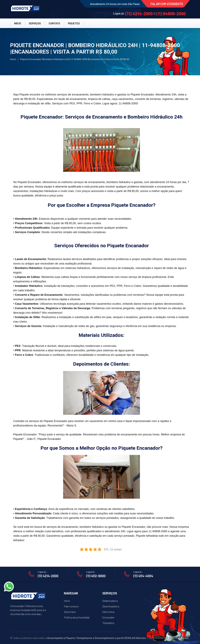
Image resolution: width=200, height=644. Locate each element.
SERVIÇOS (35, 23)
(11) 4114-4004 (143, 576)
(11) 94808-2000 (171, 14)
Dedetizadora (110, 601)
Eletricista (108, 612)
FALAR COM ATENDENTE (167, 4)
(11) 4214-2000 (139, 14)
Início (13, 59)
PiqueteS (74, 23)
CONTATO (54, 23)
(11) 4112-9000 (96, 576)
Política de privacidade (77, 617)
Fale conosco (71, 606)
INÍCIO (18, 23)
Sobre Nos (70, 612)
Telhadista (108, 623)
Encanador (108, 617)
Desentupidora (111, 606)
